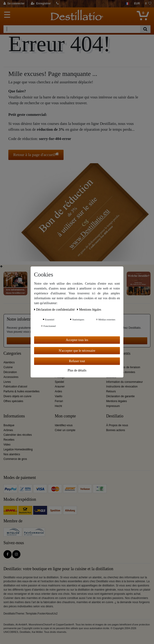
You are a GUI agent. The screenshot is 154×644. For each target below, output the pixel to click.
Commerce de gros (15, 459)
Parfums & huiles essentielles (21, 391)
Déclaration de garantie (120, 396)
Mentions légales (117, 401)
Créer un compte (65, 430)
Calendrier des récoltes (18, 435)
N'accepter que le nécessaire (77, 350)
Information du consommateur (125, 382)
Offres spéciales (13, 401)
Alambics (9, 362)
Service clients (118, 353)
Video (7, 445)
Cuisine (8, 367)
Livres (7, 382)
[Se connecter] (14, 4)
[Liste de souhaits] (148, 4)
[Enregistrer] (41, 4)
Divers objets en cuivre (17, 396)
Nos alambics (12, 454)
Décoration (10, 372)
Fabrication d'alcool (15, 387)
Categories (12, 353)
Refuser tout (77, 361)
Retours (111, 391)
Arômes (8, 430)
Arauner (60, 387)
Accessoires (11, 377)
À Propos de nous (117, 425)
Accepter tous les (77, 340)
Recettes (9, 440)
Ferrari (59, 401)
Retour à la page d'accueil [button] (36, 154)
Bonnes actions (116, 430)
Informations (14, 416)
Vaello (58, 396)
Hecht (58, 406)
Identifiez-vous (64, 425)
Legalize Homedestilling (18, 449)
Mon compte (65, 416)
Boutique (9, 425)
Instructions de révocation (122, 387)
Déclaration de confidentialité (55, 310)
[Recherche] (145, 29)
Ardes (58, 391)
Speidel (59, 382)
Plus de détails (77, 370)
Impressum (113, 406)
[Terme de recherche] (72, 29)
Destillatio (115, 416)
